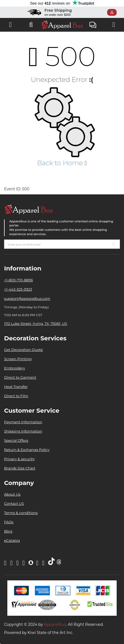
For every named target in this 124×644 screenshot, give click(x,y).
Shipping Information (23, 431)
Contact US (14, 503)
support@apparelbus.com (27, 298)
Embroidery (15, 368)
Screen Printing (18, 359)
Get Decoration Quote (24, 350)
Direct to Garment (20, 377)
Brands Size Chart (20, 468)
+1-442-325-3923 (18, 289)
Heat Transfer (16, 387)
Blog (8, 531)
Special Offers (16, 440)
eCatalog (12, 540)
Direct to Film (16, 396)
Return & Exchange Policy (27, 450)
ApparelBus (55, 624)
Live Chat (93, 25)
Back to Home (62, 163)
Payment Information (23, 422)
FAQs (9, 522)
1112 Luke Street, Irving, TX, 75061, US (35, 323)
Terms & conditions (21, 513)
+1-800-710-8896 (18, 280)
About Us (12, 494)
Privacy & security (19, 459)
